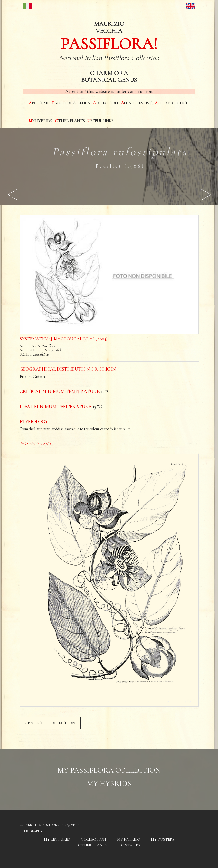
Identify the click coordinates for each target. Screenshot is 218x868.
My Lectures (57, 839)
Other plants (70, 121)
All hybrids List (171, 103)
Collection (105, 103)
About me (39, 103)
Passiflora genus (71, 103)
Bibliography (31, 831)
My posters (163, 839)
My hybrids (40, 121)
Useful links (100, 121)
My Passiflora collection (109, 770)
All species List (136, 103)
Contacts (129, 845)
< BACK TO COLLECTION (50, 723)
